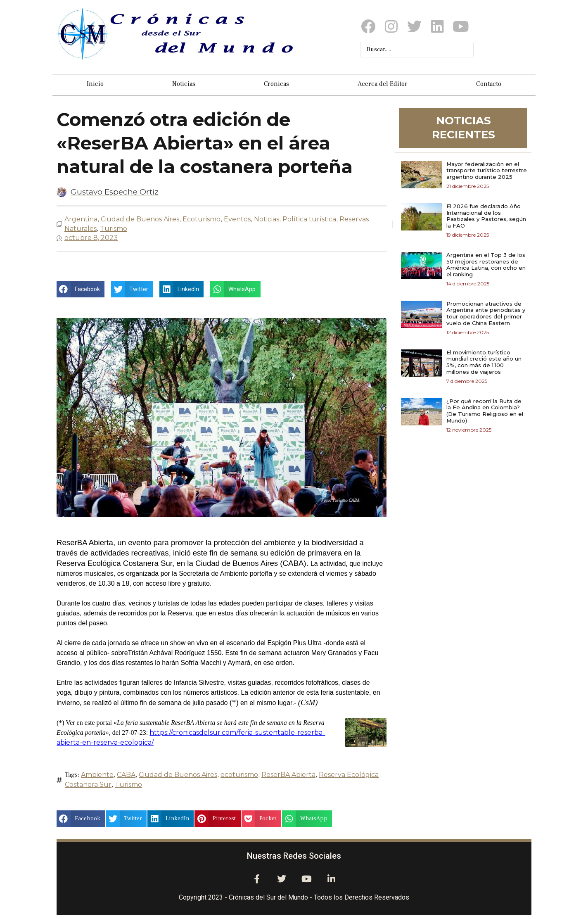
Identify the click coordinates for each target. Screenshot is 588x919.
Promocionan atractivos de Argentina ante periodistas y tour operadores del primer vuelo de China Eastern (486, 313)
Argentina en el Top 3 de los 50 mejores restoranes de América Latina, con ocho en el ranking (486, 265)
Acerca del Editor (383, 84)
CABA (126, 775)
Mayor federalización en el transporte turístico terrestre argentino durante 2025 (487, 170)
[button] (81, 289)
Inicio (95, 84)
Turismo (114, 229)
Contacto (489, 84)
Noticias (184, 84)
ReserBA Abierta (288, 775)
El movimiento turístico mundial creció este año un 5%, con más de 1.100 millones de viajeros (484, 362)
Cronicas (276, 84)
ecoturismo (239, 775)
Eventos (237, 219)
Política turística (309, 219)
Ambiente (97, 775)
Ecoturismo (202, 219)
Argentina (81, 219)
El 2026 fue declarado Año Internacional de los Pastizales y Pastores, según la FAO (486, 216)
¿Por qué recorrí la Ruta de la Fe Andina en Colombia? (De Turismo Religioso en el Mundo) (485, 411)
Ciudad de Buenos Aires (140, 219)
